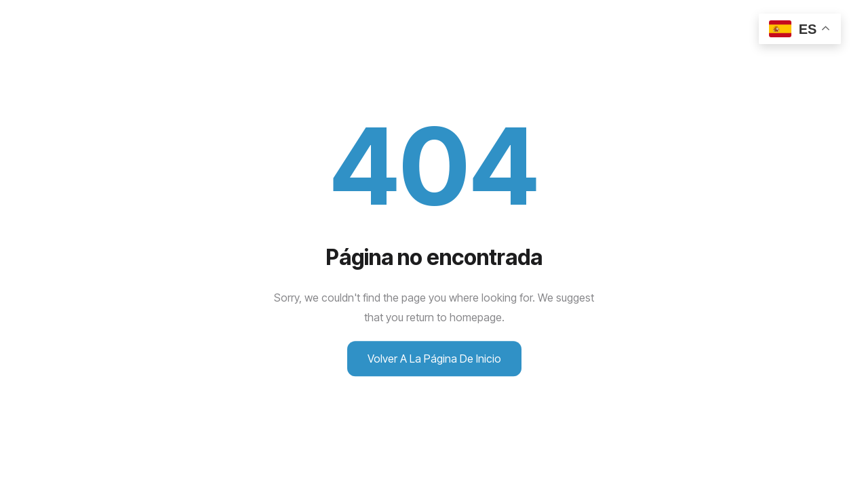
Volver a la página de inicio (434, 359)
